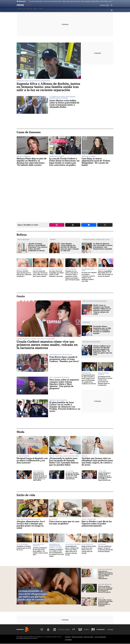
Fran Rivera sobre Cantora (36, 1)
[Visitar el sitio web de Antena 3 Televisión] (43, 630)
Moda (36, 10)
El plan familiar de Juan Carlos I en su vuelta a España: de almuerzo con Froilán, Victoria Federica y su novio (65, 407)
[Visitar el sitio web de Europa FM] (87, 630)
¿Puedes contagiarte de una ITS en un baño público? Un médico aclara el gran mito (40, 551)
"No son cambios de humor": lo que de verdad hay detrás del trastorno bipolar (105, 549)
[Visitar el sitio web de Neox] (55, 630)
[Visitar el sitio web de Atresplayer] (102, 630)
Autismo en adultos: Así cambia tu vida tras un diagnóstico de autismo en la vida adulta (56, 553)
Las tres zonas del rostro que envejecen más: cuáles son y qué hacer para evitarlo (40, 274)
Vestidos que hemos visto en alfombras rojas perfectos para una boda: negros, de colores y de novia (97, 462)
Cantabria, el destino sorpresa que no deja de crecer (24, 548)
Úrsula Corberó (104, 1)
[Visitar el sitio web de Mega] (68, 630)
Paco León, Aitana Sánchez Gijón (53, 1)
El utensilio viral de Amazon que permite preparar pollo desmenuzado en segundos (105, 603)
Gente (19, 10)
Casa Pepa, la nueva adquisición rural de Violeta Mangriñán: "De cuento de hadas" (96, 162)
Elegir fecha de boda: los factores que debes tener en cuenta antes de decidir (89, 550)
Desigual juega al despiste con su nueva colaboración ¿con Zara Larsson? (32, 461)
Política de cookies (89, 637)
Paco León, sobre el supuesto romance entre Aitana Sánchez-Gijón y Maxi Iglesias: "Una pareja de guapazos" (64, 384)
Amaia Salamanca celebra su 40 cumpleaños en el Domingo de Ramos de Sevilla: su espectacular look (105, 477)
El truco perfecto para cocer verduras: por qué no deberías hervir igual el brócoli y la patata (105, 589)
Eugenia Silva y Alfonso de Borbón (71, 1)
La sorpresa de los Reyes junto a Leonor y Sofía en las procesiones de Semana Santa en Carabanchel (105, 382)
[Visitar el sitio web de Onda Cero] (81, 630)
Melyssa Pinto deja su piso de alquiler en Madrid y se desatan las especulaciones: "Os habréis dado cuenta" (32, 162)
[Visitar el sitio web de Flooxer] (111, 630)
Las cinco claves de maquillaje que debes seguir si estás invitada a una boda (56, 274)
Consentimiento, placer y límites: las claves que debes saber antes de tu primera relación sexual (72, 551)
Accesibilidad (68, 640)
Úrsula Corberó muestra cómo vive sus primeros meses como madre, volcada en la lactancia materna (47, 345)
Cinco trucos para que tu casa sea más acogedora (64, 523)
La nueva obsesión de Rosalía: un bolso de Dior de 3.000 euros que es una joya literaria (73, 476)
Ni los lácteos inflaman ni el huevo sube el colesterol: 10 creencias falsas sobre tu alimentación (105, 575)
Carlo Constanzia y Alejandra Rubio (90, 1)
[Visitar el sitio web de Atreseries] (74, 630)
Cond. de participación (100, 637)
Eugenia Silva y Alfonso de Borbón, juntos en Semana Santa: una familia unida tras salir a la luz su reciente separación (48, 87)
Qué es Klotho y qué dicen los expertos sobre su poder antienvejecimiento (97, 524)
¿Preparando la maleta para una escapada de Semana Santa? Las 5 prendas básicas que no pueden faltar (64, 462)
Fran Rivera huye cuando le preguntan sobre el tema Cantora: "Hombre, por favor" (64, 359)
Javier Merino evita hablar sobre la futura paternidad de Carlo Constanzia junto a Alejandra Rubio (64, 104)
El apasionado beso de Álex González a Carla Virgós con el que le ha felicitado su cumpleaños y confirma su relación (89, 380)
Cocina (41, 10)
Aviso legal (68, 637)
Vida (24, 10)
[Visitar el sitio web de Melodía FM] (93, 630)
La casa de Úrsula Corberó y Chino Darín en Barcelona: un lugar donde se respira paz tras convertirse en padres (64, 162)
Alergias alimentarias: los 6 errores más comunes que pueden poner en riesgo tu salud (31, 525)
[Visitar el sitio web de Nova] (62, 630)
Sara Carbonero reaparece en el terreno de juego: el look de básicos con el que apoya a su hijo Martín (40, 477)
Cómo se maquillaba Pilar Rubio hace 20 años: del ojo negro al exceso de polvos (105, 274)
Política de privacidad (77, 637)
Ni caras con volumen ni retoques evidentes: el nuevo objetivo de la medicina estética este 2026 (89, 277)
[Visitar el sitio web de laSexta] (49, 630)
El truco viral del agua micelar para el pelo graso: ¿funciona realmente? (24, 274)
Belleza (30, 10)
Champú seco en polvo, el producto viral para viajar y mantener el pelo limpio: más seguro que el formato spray (72, 276)
